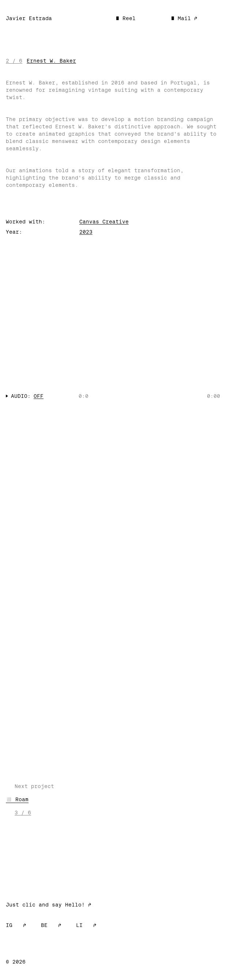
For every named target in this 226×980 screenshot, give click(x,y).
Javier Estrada (29, 18)
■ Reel (126, 18)
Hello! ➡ (78, 905)
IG (16, 925)
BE (51, 925)
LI (86, 925)
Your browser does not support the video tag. (113, 330)
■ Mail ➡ (184, 18)
